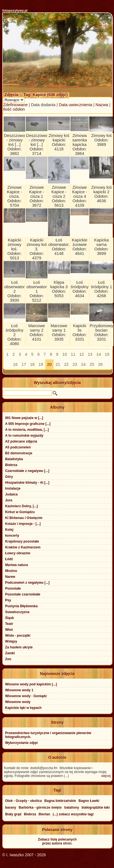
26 (100, 364)
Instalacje (13, 488)
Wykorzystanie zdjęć (21, 743)
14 (99, 354)
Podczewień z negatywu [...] (27, 583)
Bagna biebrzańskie (60, 801)
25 (92, 364)
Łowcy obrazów (18, 553)
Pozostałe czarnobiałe (23, 594)
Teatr (9, 624)
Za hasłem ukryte (19, 647)
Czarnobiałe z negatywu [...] (27, 471)
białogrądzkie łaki (96, 808)
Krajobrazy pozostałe (22, 541)
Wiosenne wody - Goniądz (26, 696)
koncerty (12, 536)
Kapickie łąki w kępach (23, 708)
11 (73, 354)
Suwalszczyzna (17, 612)
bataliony (72, 808)
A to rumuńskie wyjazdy (24, 436)
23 (75, 364)
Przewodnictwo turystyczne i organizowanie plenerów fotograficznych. (48, 735)
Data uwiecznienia (75, 105)
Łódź (9, 559)
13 (90, 354)
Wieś (9, 630)
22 (66, 364)
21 (58, 364)
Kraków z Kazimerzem (23, 547)
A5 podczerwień (18, 447)
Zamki (10, 653)
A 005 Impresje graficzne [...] (28, 424)
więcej (106, 776)
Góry (9, 477)
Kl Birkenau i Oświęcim (24, 518)
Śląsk (9, 618)
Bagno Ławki (89, 801)
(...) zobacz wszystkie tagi (73, 814)
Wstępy (11, 641)
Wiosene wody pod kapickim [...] (31, 684)
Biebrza (11, 465)
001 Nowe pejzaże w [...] (24, 418)
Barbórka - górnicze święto (40, 808)
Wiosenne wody (18, 702)
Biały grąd (13, 814)
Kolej (9, 530)
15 (107, 354)
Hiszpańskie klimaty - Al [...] (27, 483)
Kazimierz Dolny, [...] (21, 506)
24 (83, 364)
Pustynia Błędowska (21, 606)
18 (32, 364)
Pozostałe (13, 588)
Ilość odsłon (14, 109)
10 (65, 354)
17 (24, 364)
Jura (9, 500)
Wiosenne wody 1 (19, 690)
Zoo (8, 659)
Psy (8, 600)
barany (11, 808)
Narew (10, 577)
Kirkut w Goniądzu (20, 512)
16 (15, 364)
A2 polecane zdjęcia (21, 441)
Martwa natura (16, 565)
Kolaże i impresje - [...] (23, 524)
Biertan (45, 814)
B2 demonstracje (19, 453)
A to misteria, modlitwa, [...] (27, 430)
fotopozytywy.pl (15, 11)
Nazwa (102, 105)
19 (41, 364)
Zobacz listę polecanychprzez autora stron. (57, 841)
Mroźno (11, 571)
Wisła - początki (18, 636)
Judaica (11, 494)
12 (81, 354)
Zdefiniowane (15, 105)
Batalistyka (14, 459)
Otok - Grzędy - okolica (23, 801)
